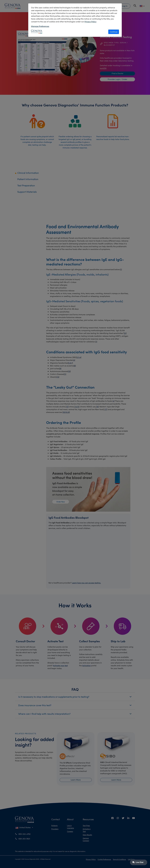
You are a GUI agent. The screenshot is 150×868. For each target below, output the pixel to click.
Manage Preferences (40, 26)
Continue (114, 32)
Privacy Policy (90, 22)
